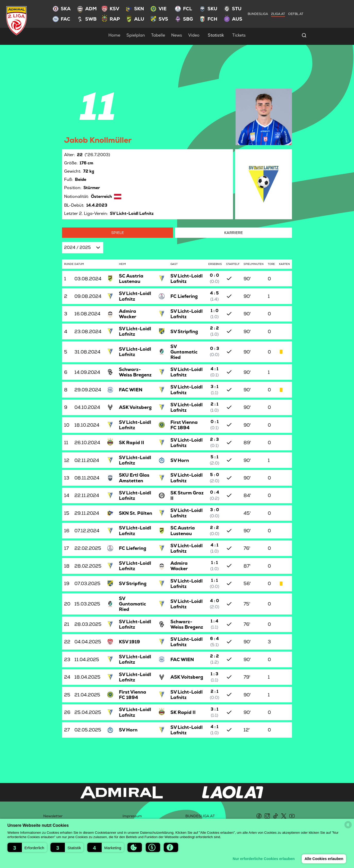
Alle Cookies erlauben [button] (324, 859)
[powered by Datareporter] (348, 825)
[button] (27, 847)
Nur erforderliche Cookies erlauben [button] (263, 859)
